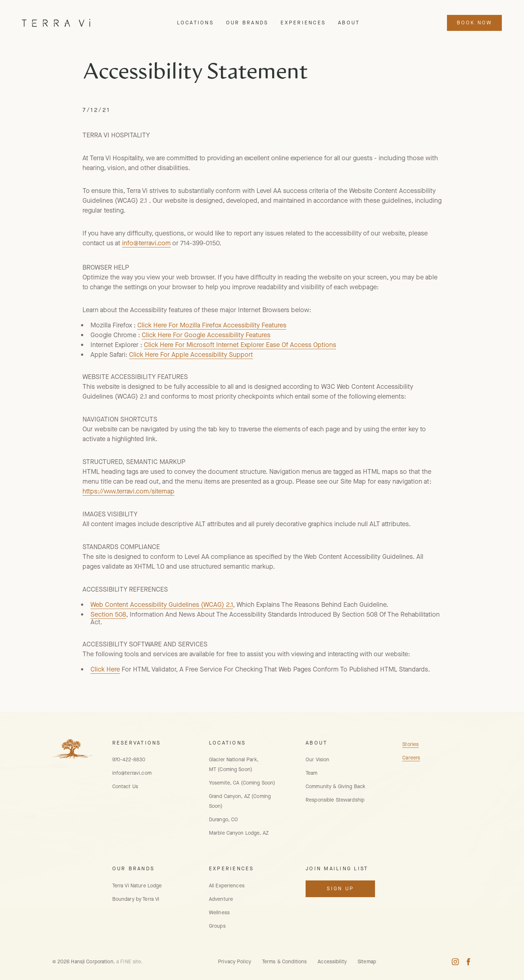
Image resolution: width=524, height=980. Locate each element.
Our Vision (317, 760)
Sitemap (367, 962)
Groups (217, 926)
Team (312, 773)
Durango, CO (223, 820)
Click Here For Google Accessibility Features (206, 335)
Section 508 (108, 614)
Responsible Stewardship (335, 800)
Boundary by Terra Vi (136, 899)
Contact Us (125, 787)
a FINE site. (130, 962)
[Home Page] (56, 23)
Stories (410, 744)
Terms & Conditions (284, 962)
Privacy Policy (235, 962)
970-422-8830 (129, 760)
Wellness (219, 913)
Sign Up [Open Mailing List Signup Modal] (340, 889)
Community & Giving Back (335, 787)
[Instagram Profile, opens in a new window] (455, 962)
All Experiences (227, 886)
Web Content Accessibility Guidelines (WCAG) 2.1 (162, 605)
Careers (411, 758)
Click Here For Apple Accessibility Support (191, 355)
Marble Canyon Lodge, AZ (239, 833)
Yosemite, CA (242, 783)
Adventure (221, 899)
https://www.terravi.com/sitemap (128, 491)
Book (475, 23)
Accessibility (332, 962)
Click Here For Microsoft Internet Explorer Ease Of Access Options (240, 345)
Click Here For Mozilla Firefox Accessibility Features (212, 325)
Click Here (105, 669)
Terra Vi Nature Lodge (137, 886)
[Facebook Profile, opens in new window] (468, 962)
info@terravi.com (146, 243)
